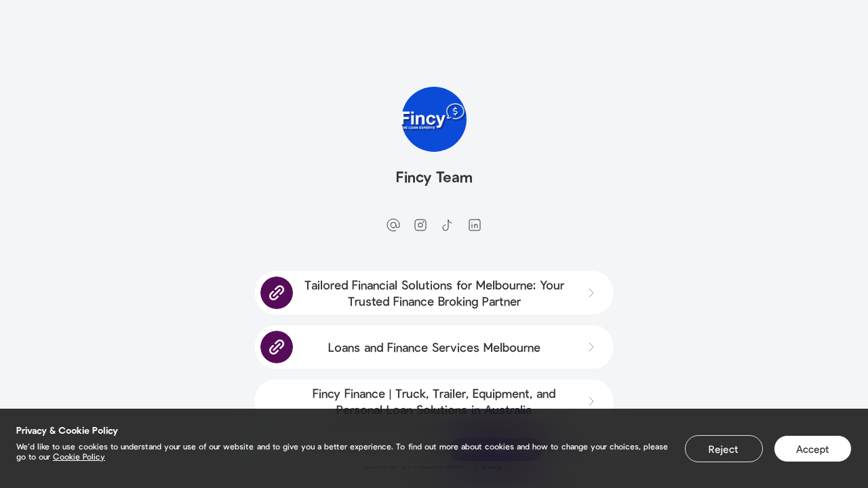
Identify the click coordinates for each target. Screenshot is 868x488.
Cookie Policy (79, 456)
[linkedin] (475, 225)
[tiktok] (448, 225)
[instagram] (420, 225)
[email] (393, 225)
